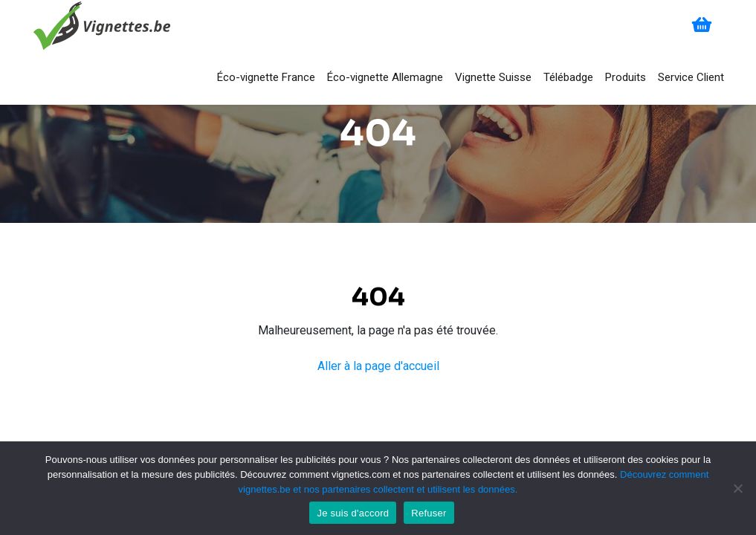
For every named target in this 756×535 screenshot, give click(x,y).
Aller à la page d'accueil (378, 366)
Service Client (691, 77)
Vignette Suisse (493, 77)
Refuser (429, 513)
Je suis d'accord (353, 513)
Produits (626, 77)
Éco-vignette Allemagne (385, 77)
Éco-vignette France (266, 77)
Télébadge (568, 77)
